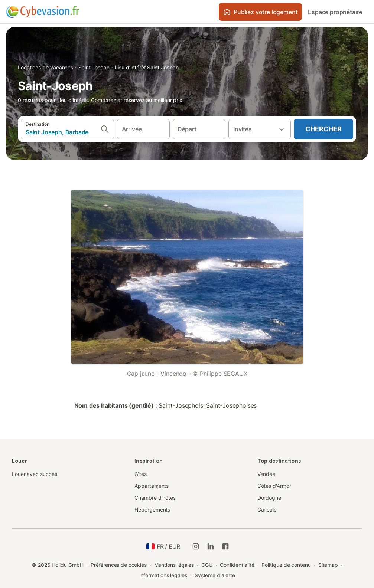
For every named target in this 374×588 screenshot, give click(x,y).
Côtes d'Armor (274, 486)
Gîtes (141, 474)
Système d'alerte (215, 575)
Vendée (266, 474)
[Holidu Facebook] (225, 546)
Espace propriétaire (335, 12)
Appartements (152, 486)
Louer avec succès (35, 474)
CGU (207, 565)
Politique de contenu (286, 565)
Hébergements (152, 510)
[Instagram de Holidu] (196, 546)
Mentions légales (174, 565)
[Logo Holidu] (43, 12)
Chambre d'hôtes (155, 498)
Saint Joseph (94, 67)
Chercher (323, 129)
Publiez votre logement (260, 12)
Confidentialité (237, 565)
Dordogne (269, 498)
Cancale (267, 510)
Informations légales (163, 575)
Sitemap (328, 565)
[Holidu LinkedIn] (211, 546)
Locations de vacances (45, 67)
